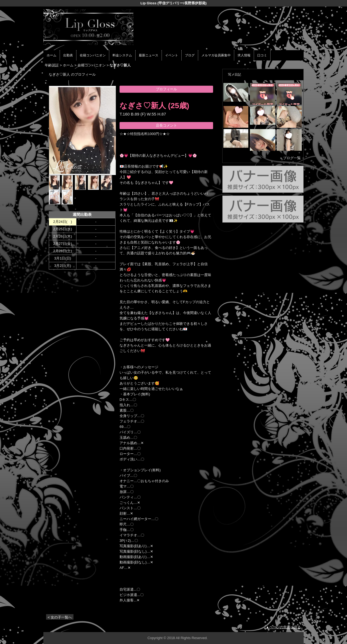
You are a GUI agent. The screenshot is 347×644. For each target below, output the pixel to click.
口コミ (262, 55)
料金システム (122, 55)
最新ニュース (149, 55)
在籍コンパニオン (93, 55)
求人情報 (244, 55)
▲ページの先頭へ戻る (283, 627)
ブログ (190, 55)
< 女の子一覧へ (60, 617)
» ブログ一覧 (290, 158)
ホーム (52, 55)
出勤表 (68, 55)
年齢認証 (52, 65)
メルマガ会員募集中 (216, 55)
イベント (172, 55)
